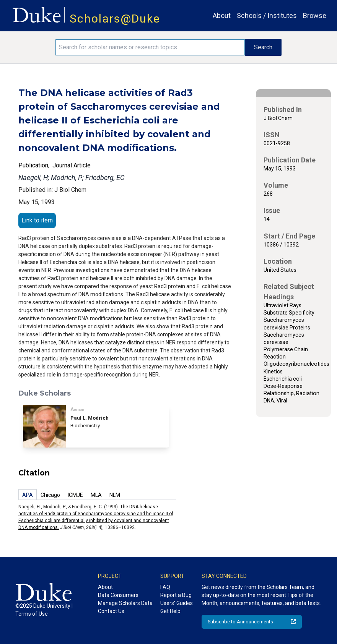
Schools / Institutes (267, 15)
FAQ (165, 587)
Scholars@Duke (115, 19)
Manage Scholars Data (125, 603)
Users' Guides (177, 603)
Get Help (170, 611)
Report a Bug (176, 595)
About (222, 15)
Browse (315, 15)
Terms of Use (32, 614)
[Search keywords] (150, 47)
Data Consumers (118, 595)
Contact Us (111, 611)
